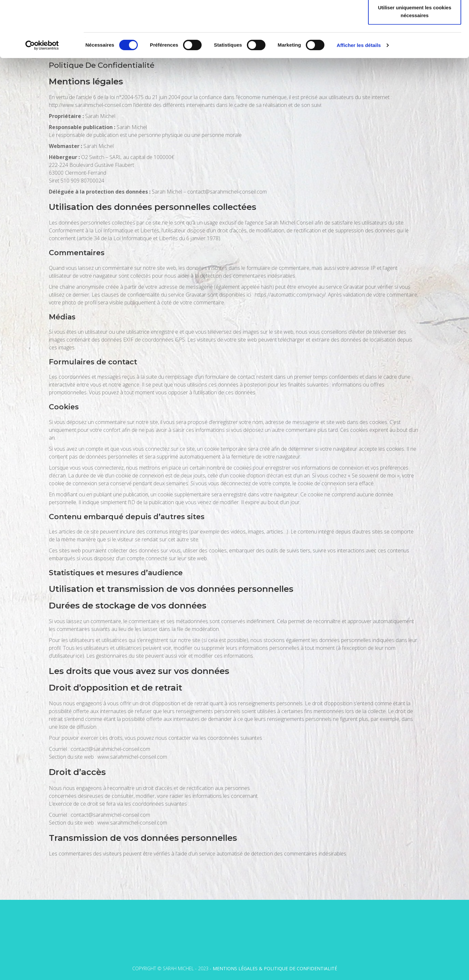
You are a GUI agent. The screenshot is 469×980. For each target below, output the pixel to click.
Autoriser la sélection (415, 39)
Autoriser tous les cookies (415, 17)
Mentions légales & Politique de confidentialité (275, 968)
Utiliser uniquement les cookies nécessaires (414, 64)
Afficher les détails (359, 98)
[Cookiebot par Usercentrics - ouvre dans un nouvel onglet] (42, 98)
